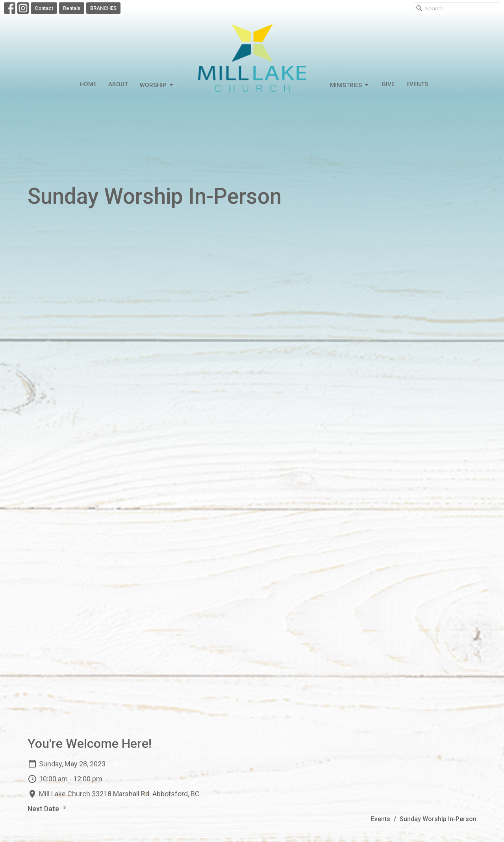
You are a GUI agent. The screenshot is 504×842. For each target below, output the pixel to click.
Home (88, 84)
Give (388, 84)
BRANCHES (103, 8)
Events (417, 84)
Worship (157, 85)
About (118, 84)
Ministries (350, 85)
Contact (44, 8)
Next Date (48, 808)
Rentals (72, 8)
